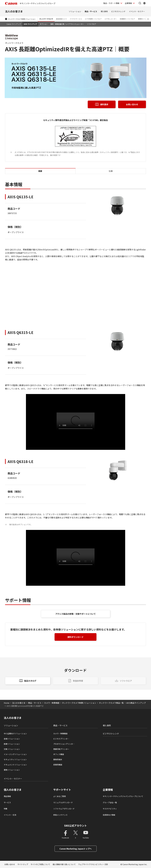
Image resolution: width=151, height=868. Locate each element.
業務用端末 (58, 759)
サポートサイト (62, 790)
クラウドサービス (76, 19)
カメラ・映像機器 (52, 703)
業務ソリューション (12, 770)
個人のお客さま (13, 790)
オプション (44, 24)
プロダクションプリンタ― (64, 744)
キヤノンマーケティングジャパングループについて (123, 796)
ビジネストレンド (118, 11)
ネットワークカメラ (46, 19)
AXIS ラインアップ (30, 24)
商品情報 (7, 796)
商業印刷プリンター (61, 749)
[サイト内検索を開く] (140, 3)
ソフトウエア (92, 24)
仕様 (111, 171)
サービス (7, 802)
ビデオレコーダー (111, 19)
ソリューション (75, 11)
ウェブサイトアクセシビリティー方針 (93, 864)
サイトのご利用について (40, 864)
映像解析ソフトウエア (127, 19)
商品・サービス (91, 11)
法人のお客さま (14, 11)
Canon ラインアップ (14, 24)
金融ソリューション (12, 739)
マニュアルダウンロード (63, 802)
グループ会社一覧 (110, 802)
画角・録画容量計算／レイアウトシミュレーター (67, 24)
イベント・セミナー (137, 11)
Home (7, 703)
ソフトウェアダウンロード (64, 809)
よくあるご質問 (59, 796)
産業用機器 (58, 765)
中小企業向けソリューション (15, 733)
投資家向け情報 (109, 815)
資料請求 (104, 104)
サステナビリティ (110, 809)
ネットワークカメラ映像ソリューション (22, 19)
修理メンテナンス (60, 815)
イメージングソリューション (15, 754)
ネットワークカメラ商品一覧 (111, 703)
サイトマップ (23, 864)
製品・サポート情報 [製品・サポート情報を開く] (111, 3)
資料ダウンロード (75, 637)
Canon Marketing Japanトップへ (76, 849)
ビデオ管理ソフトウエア (93, 19)
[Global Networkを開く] (144, 3)
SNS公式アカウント (75, 826)
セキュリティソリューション (15, 759)
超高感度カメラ (61, 19)
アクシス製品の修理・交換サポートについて (75, 614)
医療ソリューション (12, 744)
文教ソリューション (12, 749)
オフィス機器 (59, 754)
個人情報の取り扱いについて (64, 864)
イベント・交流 (10, 815)
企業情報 (108, 790)
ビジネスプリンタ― (61, 739)
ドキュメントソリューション (15, 765)
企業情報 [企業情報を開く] (128, 3)
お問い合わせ (132, 104)
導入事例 (104, 11)
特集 (6, 809)
